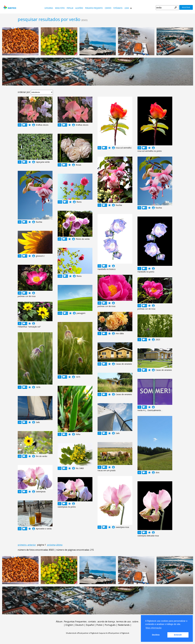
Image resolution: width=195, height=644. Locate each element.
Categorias (49, 8)
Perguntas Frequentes (94, 8)
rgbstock (10, 8)
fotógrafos (118, 8)
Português (110, 625)
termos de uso (124, 622)
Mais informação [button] (154, 628)
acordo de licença (106, 622)
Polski (99, 625)
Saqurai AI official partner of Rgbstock (114, 633)
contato (108, 8)
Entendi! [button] (178, 635)
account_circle (34, 125)
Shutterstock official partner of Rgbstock (82, 633)
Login (127, 8)
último (59, 545)
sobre (135, 622)
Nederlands (124, 625)
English (69, 625)
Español (90, 625)
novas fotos (60, 8)
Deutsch (79, 625)
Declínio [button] (156, 635)
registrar (186, 7)
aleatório (79, 8)
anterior (32, 545)
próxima (51, 545)
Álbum (59, 622)
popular (70, 8)
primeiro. (22, 545)
